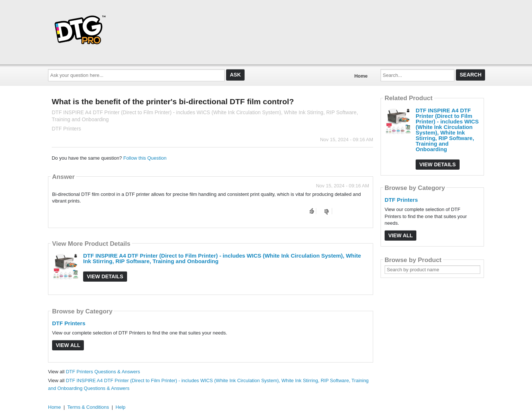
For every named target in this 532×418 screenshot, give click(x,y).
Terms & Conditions (88, 407)
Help (121, 407)
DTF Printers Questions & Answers (103, 372)
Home (361, 76)
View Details (105, 276)
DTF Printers (69, 323)
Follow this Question (145, 158)
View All (68, 345)
